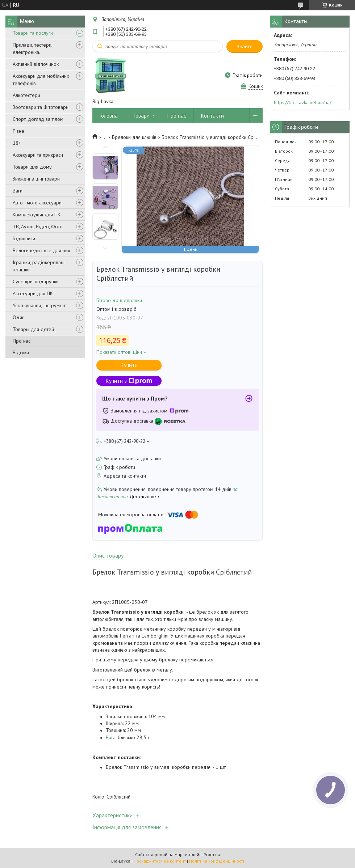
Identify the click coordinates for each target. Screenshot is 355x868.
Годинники (24, 238)
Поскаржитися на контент (160, 861)
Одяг (18, 317)
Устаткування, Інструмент (40, 305)
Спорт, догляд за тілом (38, 119)
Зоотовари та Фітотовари (41, 107)
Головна (109, 116)
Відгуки (21, 352)
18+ (17, 143)
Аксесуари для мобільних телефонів (41, 80)
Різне (18, 131)
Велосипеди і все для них (41, 250)
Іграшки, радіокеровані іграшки (39, 266)
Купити (129, 365)
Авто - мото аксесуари (37, 203)
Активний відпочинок (36, 64)
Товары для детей (33, 329)
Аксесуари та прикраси (38, 155)
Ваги (18, 191)
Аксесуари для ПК (33, 293)
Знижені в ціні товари (36, 179)
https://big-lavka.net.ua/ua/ (303, 102)
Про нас (22, 341)
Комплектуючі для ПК (37, 215)
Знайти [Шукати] (245, 46)
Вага (111, 737)
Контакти (212, 116)
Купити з (129, 381)
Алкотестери (26, 95)
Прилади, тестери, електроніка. (32, 48)
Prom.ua (212, 854)
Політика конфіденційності (217, 861)
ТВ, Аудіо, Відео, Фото (38, 226)
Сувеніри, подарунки (36, 281)
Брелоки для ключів (134, 137)
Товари (141, 116)
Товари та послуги (33, 33)
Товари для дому (32, 167)
